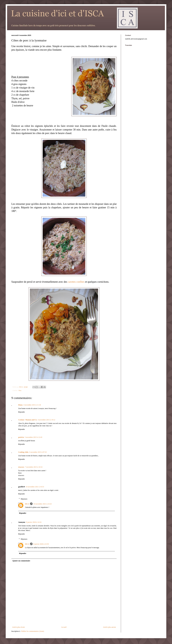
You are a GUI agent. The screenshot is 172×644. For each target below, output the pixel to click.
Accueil (64, 627)
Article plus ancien (109, 627)
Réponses (24, 499)
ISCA (27, 504)
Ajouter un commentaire (21, 561)
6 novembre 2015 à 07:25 (38, 452)
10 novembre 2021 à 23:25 (43, 504)
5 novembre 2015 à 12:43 (33, 437)
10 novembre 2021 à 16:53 (35, 487)
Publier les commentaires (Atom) (33, 631)
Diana (20, 405)
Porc (20, 390)
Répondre (22, 412)
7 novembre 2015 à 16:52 (34, 467)
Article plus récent (18, 627)
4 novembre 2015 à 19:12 (46, 420)
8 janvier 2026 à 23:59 (41, 544)
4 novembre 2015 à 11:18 (32, 405)
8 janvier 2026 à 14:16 (34, 522)
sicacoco (21, 467)
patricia (21, 437)
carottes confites (76, 282)
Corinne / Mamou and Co (28, 420)
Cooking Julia (23, 452)
